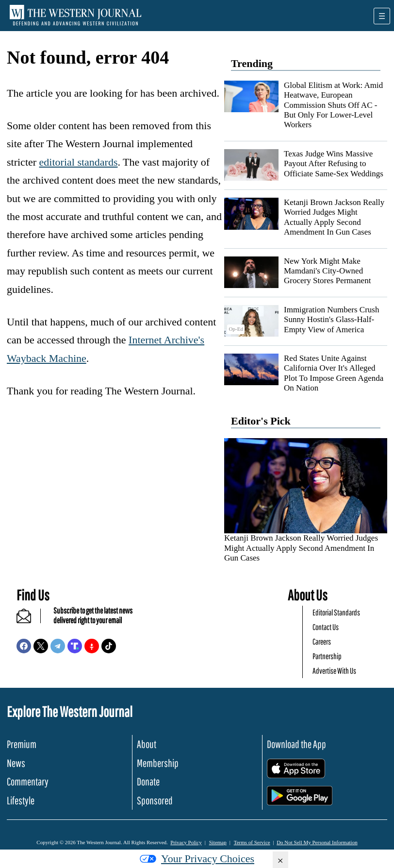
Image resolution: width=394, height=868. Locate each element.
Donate (148, 781)
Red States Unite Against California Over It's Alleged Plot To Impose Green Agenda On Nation (334, 373)
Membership (158, 763)
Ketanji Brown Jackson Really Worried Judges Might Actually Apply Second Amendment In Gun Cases (334, 217)
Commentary (28, 781)
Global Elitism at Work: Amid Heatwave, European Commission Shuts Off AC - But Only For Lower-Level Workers (333, 105)
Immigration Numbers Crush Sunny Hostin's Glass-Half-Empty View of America (331, 320)
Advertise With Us (334, 671)
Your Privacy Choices (197, 859)
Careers (322, 641)
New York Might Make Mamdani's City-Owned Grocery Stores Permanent (327, 271)
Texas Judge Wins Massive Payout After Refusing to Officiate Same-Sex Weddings (334, 164)
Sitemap (218, 842)
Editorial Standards (336, 612)
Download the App (296, 744)
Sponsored (155, 800)
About (147, 744)
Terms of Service (252, 842)
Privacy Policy (186, 842)
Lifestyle (21, 800)
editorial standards (79, 162)
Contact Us (326, 627)
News (16, 763)
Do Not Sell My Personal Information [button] (317, 842)
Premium (22, 744)
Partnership (327, 656)
